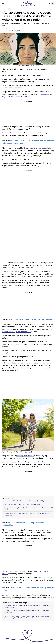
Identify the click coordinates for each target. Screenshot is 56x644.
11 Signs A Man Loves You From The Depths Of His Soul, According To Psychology (28, 514)
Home (3, 9)
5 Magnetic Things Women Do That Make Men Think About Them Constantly (27, 612)
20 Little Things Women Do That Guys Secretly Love (22, 504)
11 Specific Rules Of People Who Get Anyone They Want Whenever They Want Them (27, 606)
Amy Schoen (6, 29)
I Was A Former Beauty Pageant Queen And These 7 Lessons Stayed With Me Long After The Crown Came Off (28, 617)
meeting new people (25, 456)
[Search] (49, 3)
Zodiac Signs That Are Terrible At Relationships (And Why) (25, 501)
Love (10, 9)
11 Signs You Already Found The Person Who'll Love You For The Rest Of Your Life (29, 509)
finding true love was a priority (36, 148)
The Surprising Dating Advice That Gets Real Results (30, 319)
